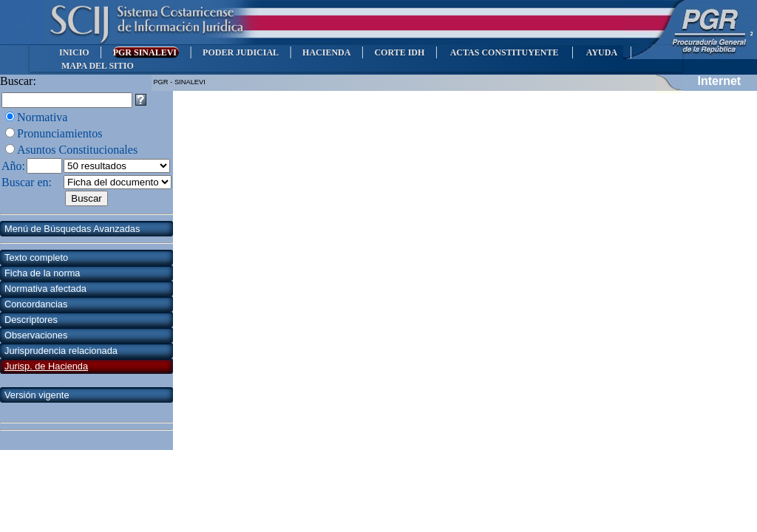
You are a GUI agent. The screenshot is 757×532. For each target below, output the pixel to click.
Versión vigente (37, 395)
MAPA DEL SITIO (98, 66)
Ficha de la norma (42, 273)
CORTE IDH (399, 52)
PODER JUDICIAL (241, 52)
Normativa (42, 117)
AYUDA (601, 52)
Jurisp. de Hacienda (46, 366)
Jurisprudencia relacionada (61, 351)
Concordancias (36, 304)
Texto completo (36, 258)
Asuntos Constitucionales (77, 150)
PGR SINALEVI (146, 52)
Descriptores (31, 320)
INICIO (74, 52)
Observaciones (36, 335)
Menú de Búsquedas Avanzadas (72, 229)
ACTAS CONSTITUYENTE (504, 52)
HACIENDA (326, 52)
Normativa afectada (45, 289)
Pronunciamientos (60, 133)
